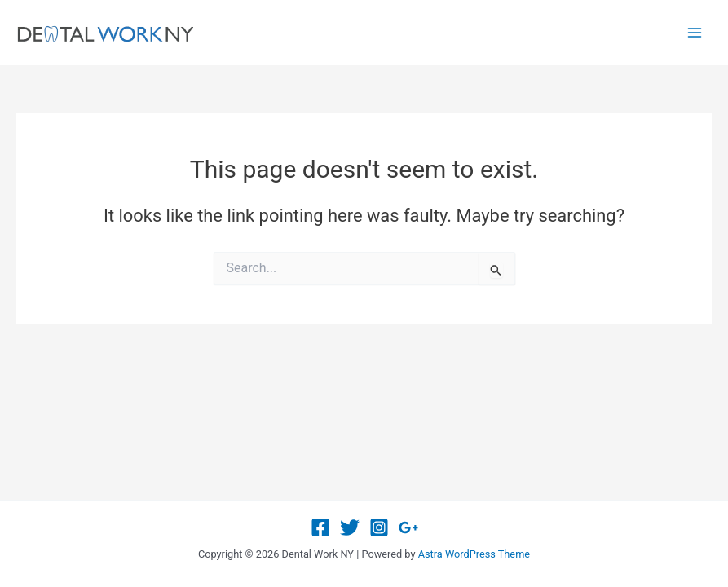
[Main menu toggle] (695, 33)
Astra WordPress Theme (474, 554)
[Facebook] (320, 527)
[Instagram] (379, 527)
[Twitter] (350, 527)
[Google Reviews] (408, 527)
